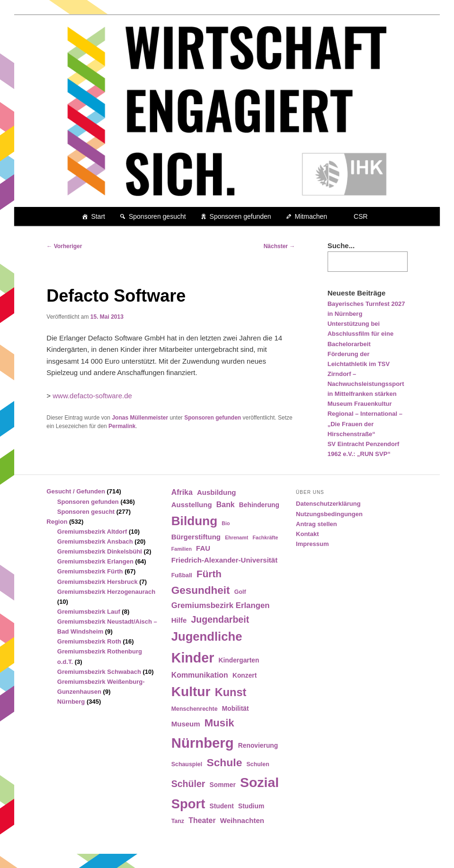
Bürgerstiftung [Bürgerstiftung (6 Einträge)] (196, 537)
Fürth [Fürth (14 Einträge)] (209, 574)
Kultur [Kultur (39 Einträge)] (191, 692)
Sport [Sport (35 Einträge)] (188, 804)
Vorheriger (64, 246)
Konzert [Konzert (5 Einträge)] (245, 676)
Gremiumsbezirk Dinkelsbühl (100, 551)
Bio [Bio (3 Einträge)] (226, 523)
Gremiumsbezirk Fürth (90, 571)
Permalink (122, 426)
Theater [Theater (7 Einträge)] (202, 820)
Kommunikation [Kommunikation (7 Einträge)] (200, 675)
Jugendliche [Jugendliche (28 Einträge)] (207, 636)
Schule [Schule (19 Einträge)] (224, 762)
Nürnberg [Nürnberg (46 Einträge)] (203, 743)
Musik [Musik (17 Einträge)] (219, 723)
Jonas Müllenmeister (140, 418)
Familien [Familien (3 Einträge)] (182, 549)
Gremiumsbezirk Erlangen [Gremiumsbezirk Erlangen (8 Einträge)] (221, 605)
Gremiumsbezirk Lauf (89, 612)
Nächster (280, 246)
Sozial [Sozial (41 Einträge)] (259, 782)
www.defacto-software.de (92, 396)
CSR (361, 216)
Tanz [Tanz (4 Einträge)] (178, 821)
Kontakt (307, 534)
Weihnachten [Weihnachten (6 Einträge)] (242, 820)
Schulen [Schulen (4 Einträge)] (258, 764)
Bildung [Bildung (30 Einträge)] (194, 521)
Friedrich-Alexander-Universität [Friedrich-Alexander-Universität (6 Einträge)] (224, 560)
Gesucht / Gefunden (76, 491)
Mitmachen (311, 216)
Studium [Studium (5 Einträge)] (251, 806)
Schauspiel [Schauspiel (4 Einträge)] (187, 764)
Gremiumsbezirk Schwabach (99, 672)
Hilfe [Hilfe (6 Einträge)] (179, 620)
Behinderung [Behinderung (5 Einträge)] (259, 505)
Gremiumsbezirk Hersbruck (98, 582)
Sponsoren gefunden (240, 216)
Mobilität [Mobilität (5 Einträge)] (236, 709)
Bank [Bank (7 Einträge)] (226, 505)
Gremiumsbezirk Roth (89, 641)
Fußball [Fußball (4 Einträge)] (182, 575)
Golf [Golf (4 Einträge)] (240, 592)
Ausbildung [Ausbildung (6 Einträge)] (217, 492)
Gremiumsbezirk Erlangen (95, 561)
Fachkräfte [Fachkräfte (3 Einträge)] (265, 537)
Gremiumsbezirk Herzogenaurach (106, 592)
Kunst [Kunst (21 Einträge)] (231, 692)
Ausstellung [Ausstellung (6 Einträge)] (192, 505)
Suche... (341, 246)
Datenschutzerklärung (328, 504)
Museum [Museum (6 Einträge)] (186, 724)
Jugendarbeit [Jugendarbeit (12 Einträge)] (220, 619)
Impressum (312, 544)
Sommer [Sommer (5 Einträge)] (223, 785)
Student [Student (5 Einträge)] (221, 806)
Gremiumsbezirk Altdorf (92, 532)
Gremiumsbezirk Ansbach (95, 541)
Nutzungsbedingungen (329, 514)
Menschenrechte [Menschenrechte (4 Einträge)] (195, 709)
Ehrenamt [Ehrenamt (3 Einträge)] (236, 537)
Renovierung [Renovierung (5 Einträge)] (258, 746)
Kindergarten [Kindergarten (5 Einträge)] (239, 660)
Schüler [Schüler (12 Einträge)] (188, 784)
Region (57, 522)
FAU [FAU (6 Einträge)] (203, 548)
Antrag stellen (316, 524)
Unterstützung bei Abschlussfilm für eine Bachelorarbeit (361, 334)
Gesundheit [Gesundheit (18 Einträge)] (201, 590)
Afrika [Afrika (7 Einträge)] (182, 492)
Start (98, 216)
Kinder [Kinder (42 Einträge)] (193, 658)
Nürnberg (71, 702)
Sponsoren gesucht (157, 216)
